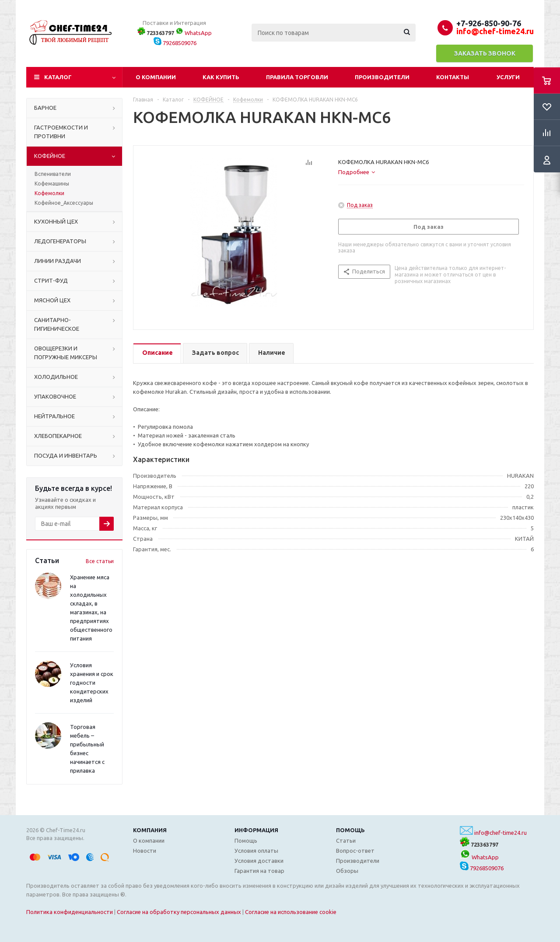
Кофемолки (49, 193)
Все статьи (100, 561)
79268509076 (175, 43)
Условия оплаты (256, 851)
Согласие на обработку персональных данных (179, 912)
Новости (145, 851)
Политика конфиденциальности (70, 912)
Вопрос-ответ (355, 851)
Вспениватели (53, 174)
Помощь (350, 830)
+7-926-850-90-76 (489, 23)
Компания (150, 830)
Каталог (58, 77)
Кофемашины (52, 184)
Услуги (508, 77)
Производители (382, 77)
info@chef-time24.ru (500, 833)
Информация (256, 830)
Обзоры (347, 871)
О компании (156, 77)
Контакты (453, 77)
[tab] (357, 172)
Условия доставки (259, 861)
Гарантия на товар (259, 871)
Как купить (221, 77)
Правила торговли (297, 77)
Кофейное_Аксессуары (64, 203)
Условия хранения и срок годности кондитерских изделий (92, 683)
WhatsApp (194, 33)
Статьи (346, 840)
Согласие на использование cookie (291, 912)
